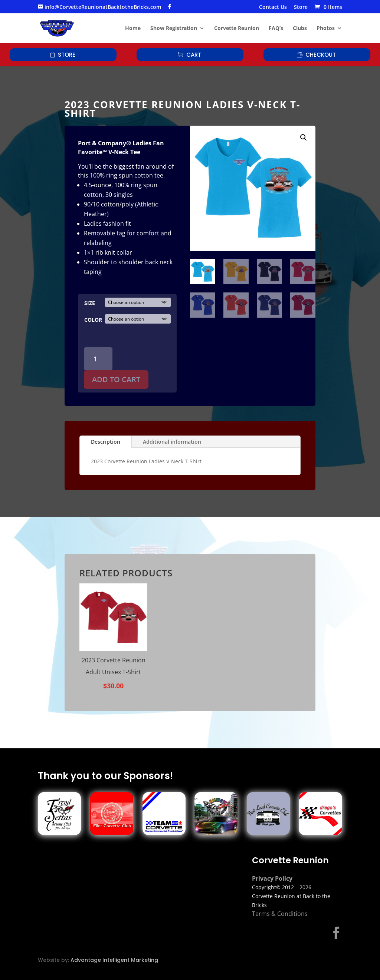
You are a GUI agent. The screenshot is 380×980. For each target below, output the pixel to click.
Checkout (321, 55)
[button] (304, 138)
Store (301, 7)
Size (90, 303)
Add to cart (116, 379)
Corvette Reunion (237, 29)
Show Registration (174, 29)
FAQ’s (276, 29)
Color (93, 320)
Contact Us (273, 7)
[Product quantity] (98, 359)
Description (106, 442)
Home (133, 29)
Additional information (172, 442)
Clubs (300, 29)
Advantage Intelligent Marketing (114, 960)
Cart (194, 55)
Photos (326, 29)
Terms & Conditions (280, 914)
